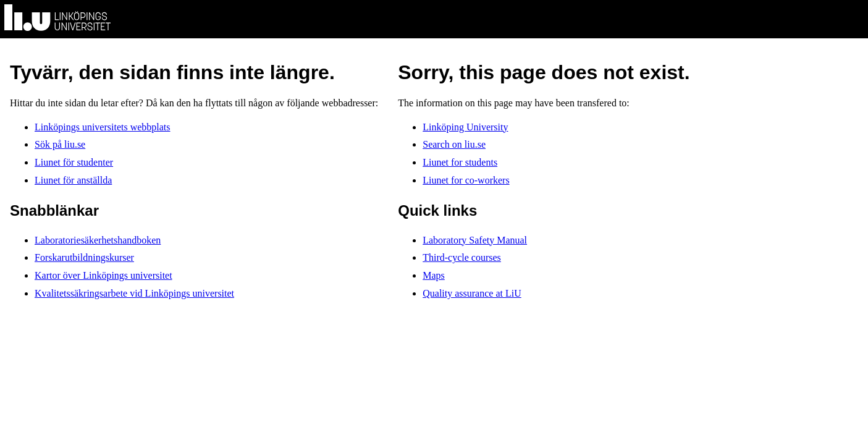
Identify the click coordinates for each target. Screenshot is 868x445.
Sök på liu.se (60, 144)
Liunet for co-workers (466, 180)
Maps (434, 275)
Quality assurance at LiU (472, 293)
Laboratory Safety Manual (475, 240)
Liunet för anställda (73, 180)
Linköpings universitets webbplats (103, 127)
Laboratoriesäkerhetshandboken (98, 240)
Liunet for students (460, 162)
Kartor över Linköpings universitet (103, 275)
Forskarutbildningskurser (84, 257)
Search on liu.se (454, 144)
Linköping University (465, 127)
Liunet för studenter (74, 162)
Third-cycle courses (462, 257)
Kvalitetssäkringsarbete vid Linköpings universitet (134, 293)
